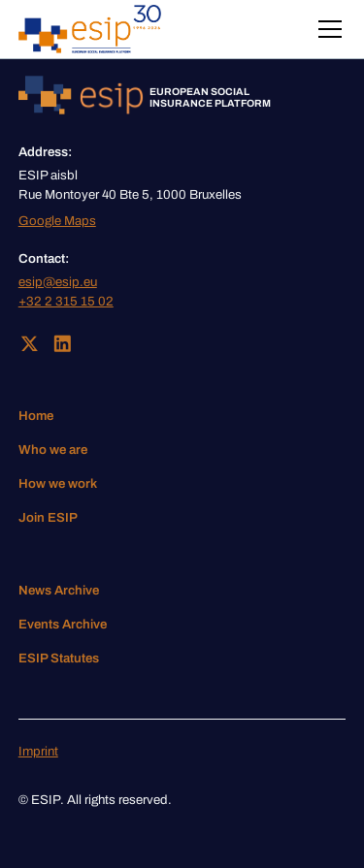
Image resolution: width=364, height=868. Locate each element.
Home (36, 416)
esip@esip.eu (58, 282)
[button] (326, 29)
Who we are (53, 450)
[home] (90, 29)
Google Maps (57, 221)
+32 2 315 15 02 (66, 301)
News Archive (59, 590)
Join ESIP (48, 517)
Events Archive (63, 624)
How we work (58, 483)
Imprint (38, 751)
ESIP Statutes (59, 658)
